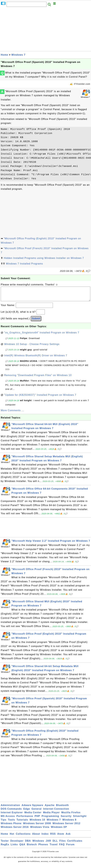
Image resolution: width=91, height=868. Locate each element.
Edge (27, 812)
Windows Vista (40, 830)
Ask (68, 837)
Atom (61, 837)
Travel (54, 847)
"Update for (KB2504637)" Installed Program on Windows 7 (40, 398)
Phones (43, 847)
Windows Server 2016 (15, 830)
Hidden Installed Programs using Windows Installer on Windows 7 (44, 258)
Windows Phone (11, 826)
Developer (17, 844)
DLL (55, 844)
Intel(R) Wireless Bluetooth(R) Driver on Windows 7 (36, 359)
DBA (28, 844)
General (37, 812)
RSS (53, 837)
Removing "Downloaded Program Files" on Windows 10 (38, 378)
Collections (23, 837)
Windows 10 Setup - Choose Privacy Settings (32, 347)
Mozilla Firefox (71, 815)
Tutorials (22, 823)
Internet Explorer (12, 815)
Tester (5, 844)
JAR (48, 844)
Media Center (33, 815)
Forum (70, 847)
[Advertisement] (45, 30)
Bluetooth (62, 808)
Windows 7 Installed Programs (24, 264)
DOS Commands (11, 812)
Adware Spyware (32, 808)
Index (45, 837)
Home (4, 55)
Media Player (51, 815)
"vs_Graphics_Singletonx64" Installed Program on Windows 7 (42, 336)
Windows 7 (18, 55)
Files (63, 844)
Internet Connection (56, 812)
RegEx (5, 847)
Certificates (75, 844)
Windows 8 (69, 823)
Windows (38, 844)
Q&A (22, 847)
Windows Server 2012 (66, 826)
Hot (12, 837)
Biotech (32, 847)
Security (66, 819)
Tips (4, 823)
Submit (36, 322)
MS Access (8, 819)
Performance (25, 819)
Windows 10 (37, 823)
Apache (50, 808)
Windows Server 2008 (37, 826)
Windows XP (59, 830)
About (36, 837)
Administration (10, 808)
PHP (37, 819)
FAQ (62, 847)
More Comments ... (12, 413)
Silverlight (80, 819)
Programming (50, 819)
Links (14, 847)
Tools (11, 823)
